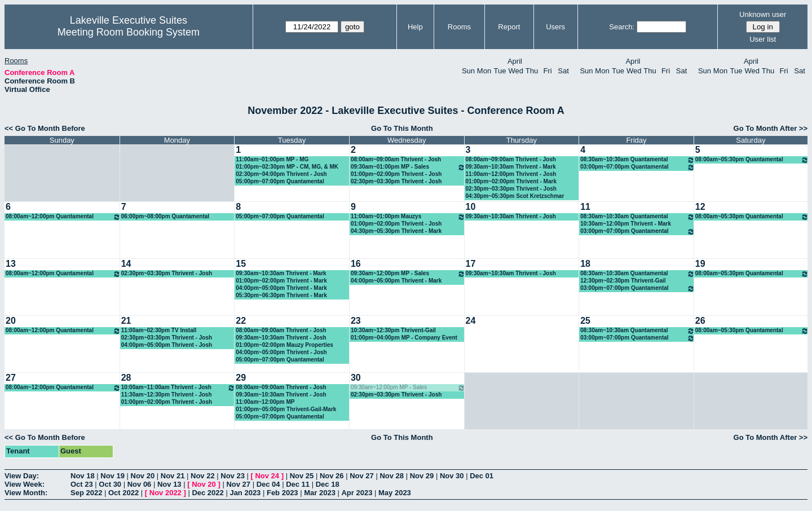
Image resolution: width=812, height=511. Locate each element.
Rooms (459, 27)
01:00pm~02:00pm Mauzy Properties (284, 345)
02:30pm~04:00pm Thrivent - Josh (281, 174)
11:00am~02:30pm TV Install (159, 330)
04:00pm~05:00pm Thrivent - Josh (167, 345)
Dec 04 (268, 484)
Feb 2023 (283, 493)
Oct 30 (110, 484)
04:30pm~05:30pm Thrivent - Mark (396, 231)
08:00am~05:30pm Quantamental (752, 160)
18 (585, 264)
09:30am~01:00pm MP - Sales (408, 167)
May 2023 (395, 493)
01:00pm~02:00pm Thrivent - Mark (511, 181)
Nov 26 (332, 476)
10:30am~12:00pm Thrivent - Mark (626, 224)
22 (241, 321)
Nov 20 (143, 476)
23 (356, 321)
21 (126, 321)
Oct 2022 (123, 493)
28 (126, 378)
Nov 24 (267, 476)
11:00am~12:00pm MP (265, 402)
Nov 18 (83, 476)
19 (700, 264)
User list (763, 39)
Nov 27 (362, 476)
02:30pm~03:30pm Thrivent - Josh (396, 181)
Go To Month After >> (771, 128)
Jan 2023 (245, 493)
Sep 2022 (86, 493)
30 (356, 378)
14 (126, 264)
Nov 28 (392, 476)
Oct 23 (82, 484)
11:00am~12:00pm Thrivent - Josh (511, 174)
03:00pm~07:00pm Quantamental (637, 167)
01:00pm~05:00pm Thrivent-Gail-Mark (286, 409)
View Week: (25, 484)
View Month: (26, 493)
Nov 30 (452, 476)
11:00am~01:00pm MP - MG (272, 159)
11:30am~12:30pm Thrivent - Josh (167, 395)
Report (509, 27)
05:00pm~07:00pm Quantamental (280, 181)
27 (11, 378)
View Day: (22, 476)
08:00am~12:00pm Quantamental (63, 217)
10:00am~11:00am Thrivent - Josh (178, 388)
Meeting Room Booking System (129, 32)
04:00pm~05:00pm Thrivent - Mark (281, 288)
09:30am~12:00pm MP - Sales (408, 274)
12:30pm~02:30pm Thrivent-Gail (623, 281)
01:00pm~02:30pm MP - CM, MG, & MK (287, 167)
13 (11, 264)
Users (555, 27)
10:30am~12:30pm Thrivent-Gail (393, 330)
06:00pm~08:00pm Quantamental (165, 216)
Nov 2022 (166, 493)
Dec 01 (482, 476)
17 (471, 264)
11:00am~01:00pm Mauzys (408, 217)
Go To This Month (402, 128)
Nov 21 (173, 476)
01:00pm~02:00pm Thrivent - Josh (396, 174)
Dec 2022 (208, 493)
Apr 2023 (357, 493)
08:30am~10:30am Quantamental (637, 160)
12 (700, 207)
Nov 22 (203, 476)
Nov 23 (233, 476)
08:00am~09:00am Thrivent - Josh (396, 159)
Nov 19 (112, 476)
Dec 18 (328, 484)
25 (585, 321)
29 (241, 378)
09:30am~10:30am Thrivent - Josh (511, 216)
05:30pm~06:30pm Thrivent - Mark (281, 295)
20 (11, 321)
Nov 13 (169, 484)
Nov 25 (302, 476)
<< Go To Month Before (45, 128)
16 (356, 264)
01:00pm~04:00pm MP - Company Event (404, 338)
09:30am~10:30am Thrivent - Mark (511, 167)
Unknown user (763, 14)
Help (415, 27)
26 (700, 321)
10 (471, 207)
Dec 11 (298, 484)
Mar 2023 (320, 493)
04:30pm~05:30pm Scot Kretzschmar (515, 196)
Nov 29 (422, 476)
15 (241, 264)
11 (585, 207)
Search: (622, 27)
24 (471, 321)
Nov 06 (140, 484)
